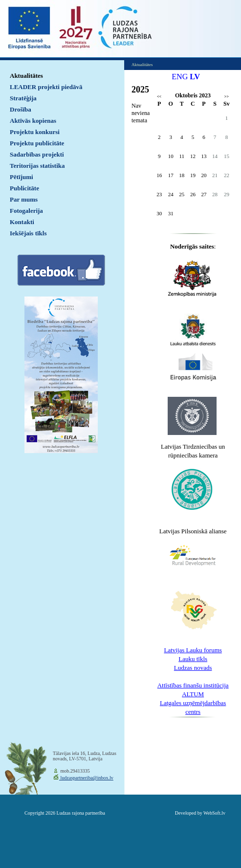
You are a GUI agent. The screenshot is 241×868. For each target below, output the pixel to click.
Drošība (21, 109)
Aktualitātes (26, 76)
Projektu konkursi (35, 132)
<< (159, 97)
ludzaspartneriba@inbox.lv (86, 778)
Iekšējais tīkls (28, 233)
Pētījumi (22, 177)
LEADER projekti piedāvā (46, 87)
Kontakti (22, 222)
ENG (180, 77)
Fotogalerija (26, 211)
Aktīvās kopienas (33, 121)
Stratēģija (23, 98)
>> (227, 97)
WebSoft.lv (214, 813)
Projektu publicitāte (37, 143)
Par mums (24, 199)
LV (195, 77)
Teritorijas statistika (37, 166)
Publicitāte (24, 188)
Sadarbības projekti (37, 154)
